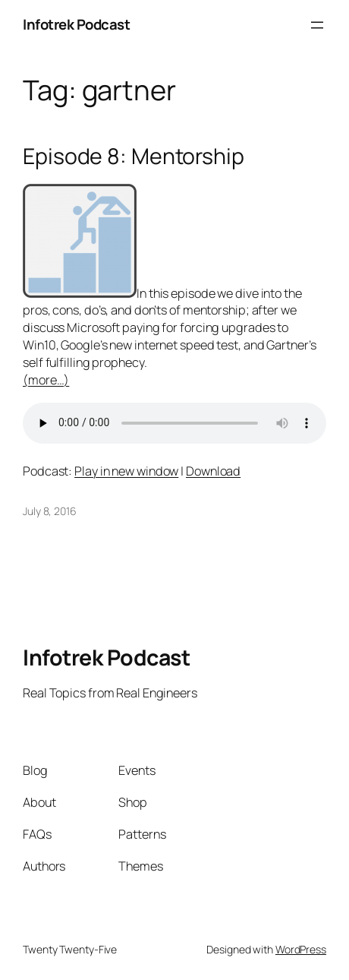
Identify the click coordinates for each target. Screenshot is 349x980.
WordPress (301, 949)
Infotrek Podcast (76, 24)
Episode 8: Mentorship (134, 156)
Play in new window (126, 471)
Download (213, 471)
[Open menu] (317, 25)
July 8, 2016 (50, 511)
